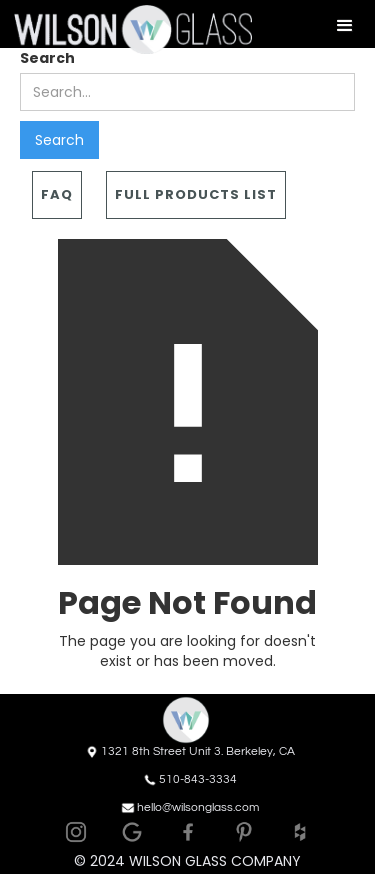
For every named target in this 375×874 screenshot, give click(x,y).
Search (47, 58)
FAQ (57, 194)
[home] (126, 29)
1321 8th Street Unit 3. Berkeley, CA (198, 751)
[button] (345, 26)
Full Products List (196, 194)
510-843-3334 (198, 779)
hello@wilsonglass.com (198, 807)
